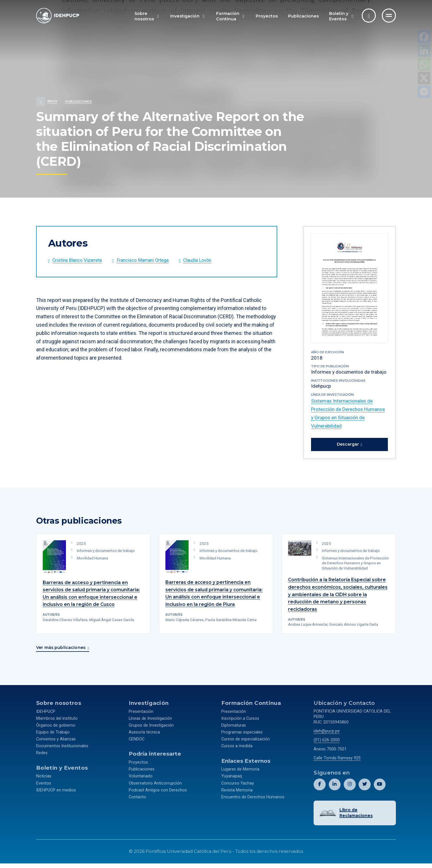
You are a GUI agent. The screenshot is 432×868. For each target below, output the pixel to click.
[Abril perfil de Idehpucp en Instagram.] (350, 790)
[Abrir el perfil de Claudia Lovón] (211, 261)
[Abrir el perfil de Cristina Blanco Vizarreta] (80, 261)
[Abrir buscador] (369, 16)
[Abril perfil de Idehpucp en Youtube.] (379, 790)
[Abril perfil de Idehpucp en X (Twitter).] (364, 790)
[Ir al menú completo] (389, 16)
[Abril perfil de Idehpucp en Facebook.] (319, 790)
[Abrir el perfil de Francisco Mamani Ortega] (152, 261)
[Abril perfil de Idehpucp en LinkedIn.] (334, 790)
